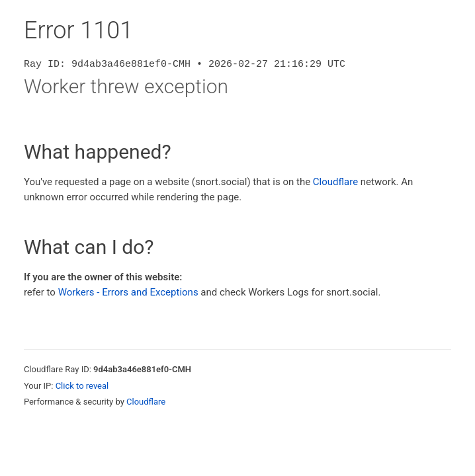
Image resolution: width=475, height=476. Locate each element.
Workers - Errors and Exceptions (128, 292)
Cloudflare (335, 182)
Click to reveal (82, 386)
